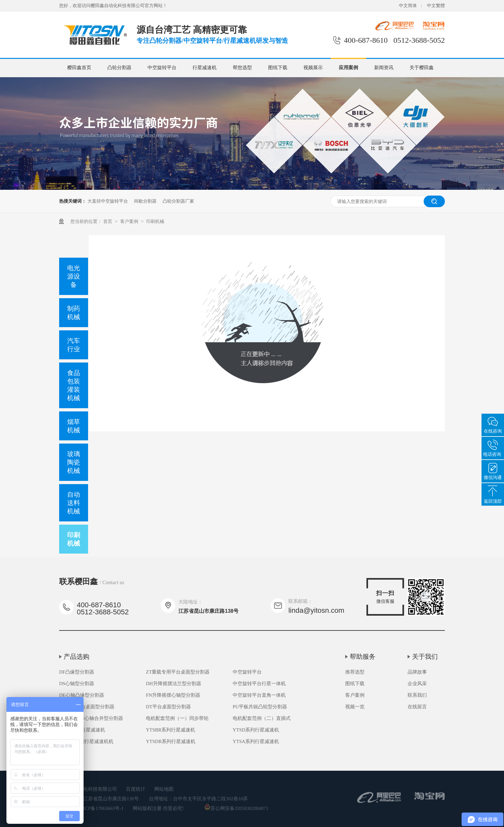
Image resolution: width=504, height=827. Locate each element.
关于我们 (425, 657)
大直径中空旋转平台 (108, 201)
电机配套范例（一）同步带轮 (177, 718)
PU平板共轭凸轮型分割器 (260, 707)
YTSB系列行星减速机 (82, 730)
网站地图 (164, 789)
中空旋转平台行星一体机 (259, 684)
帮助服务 (363, 657)
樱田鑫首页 (79, 68)
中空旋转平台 (162, 68)
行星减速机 (205, 68)
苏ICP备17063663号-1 (101, 808)
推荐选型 (355, 672)
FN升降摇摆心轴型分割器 (173, 695)
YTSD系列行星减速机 (256, 730)
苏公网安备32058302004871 (236, 808)
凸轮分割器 (119, 68)
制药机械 (74, 313)
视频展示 (313, 68)
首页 (108, 221)
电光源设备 (74, 276)
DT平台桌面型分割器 (168, 707)
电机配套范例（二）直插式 (262, 718)
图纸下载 (278, 68)
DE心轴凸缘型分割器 (82, 695)
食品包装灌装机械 (74, 385)
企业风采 (417, 684)
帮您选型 (242, 68)
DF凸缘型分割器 (77, 672)
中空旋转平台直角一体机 (259, 695)
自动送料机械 (74, 503)
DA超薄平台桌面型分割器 (87, 707)
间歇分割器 (145, 201)
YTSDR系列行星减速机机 (86, 741)
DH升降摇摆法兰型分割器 (174, 684)
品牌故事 (417, 672)
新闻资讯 (384, 68)
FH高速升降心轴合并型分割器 (91, 718)
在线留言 (417, 707)
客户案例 (130, 221)
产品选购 (76, 657)
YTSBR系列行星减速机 (171, 730)
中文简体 (408, 6)
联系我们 (417, 695)
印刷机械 (155, 221)
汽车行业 (74, 345)
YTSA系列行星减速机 (256, 741)
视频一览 (355, 707)
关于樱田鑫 (422, 68)
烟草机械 (74, 426)
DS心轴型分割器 (77, 684)
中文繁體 (436, 6)
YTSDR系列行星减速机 (171, 741)
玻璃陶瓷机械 (74, 462)
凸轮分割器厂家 (178, 201)
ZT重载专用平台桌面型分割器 (178, 672)
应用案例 (348, 68)
